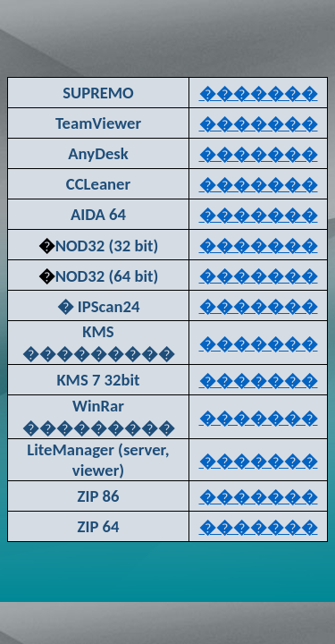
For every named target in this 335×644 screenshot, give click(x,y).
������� (259, 93)
